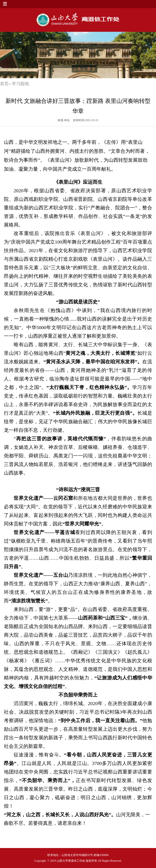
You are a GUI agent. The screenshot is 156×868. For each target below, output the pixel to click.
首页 (4, 84)
